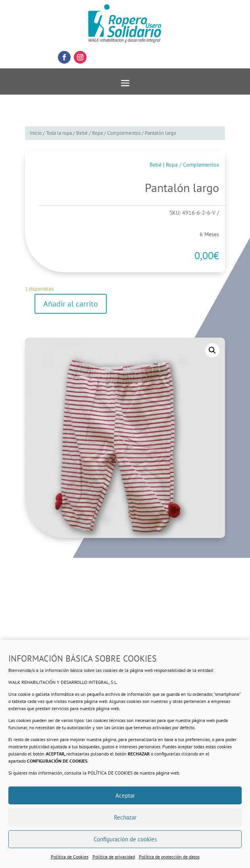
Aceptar (125, 795)
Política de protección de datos (169, 857)
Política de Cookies (70, 857)
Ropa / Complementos (116, 133)
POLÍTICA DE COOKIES (110, 773)
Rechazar (125, 817)
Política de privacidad (114, 857)
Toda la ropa (59, 133)
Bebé (82, 133)
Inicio (36, 133)
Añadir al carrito (71, 304)
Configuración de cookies (125, 839)
